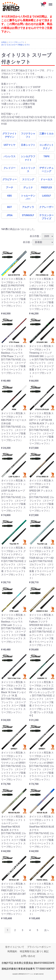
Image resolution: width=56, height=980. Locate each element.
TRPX (46, 156)
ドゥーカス (46, 179)
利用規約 (12, 951)
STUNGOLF (28, 215)
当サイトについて (15, 947)
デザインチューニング (46, 170)
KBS (10, 196)
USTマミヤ (10, 145)
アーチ (10, 188)
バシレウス (10, 156)
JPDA (10, 215)
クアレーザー (46, 207)
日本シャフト (28, 145)
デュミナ (28, 188)
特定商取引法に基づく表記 (34, 951)
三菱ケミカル (46, 134)
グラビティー (10, 179)
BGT (9, 207)
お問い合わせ (28, 956)
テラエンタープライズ (46, 217)
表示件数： (42, 236)
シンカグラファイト (28, 158)
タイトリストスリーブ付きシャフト (16, 45)
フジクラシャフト (28, 135)
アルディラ (28, 207)
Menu (51, 3)
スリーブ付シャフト (16, 42)
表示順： (38, 242)
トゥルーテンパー (28, 197)
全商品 (4, 42)
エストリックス (28, 170)
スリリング (28, 179)
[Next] (47, 930)
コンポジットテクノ (46, 147)
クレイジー (10, 168)
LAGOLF (47, 196)
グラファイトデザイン (10, 135)
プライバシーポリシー (39, 947)
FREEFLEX (46, 188)
